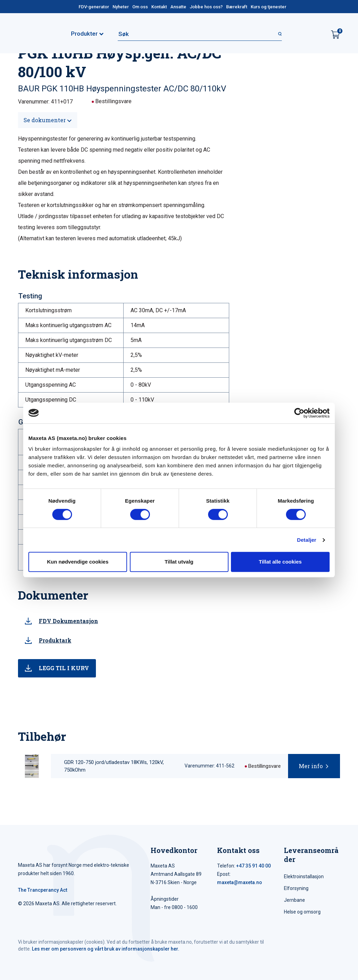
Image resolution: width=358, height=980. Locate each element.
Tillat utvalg (179, 562)
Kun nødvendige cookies (78, 562)
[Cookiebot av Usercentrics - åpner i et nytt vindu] (299, 413)
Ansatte (178, 7)
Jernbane (294, 900)
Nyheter (121, 7)
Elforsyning (296, 888)
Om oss (140, 7)
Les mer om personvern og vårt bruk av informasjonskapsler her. (106, 949)
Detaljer (307, 540)
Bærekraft (237, 7)
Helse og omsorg (302, 912)
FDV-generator (94, 7)
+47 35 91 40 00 (253, 866)
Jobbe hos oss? (206, 7)
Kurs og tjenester (268, 7)
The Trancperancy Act (43, 890)
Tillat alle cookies (280, 562)
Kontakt (159, 7)
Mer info (311, 766)
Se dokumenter (48, 120)
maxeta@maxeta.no (240, 882)
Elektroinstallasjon (304, 876)
